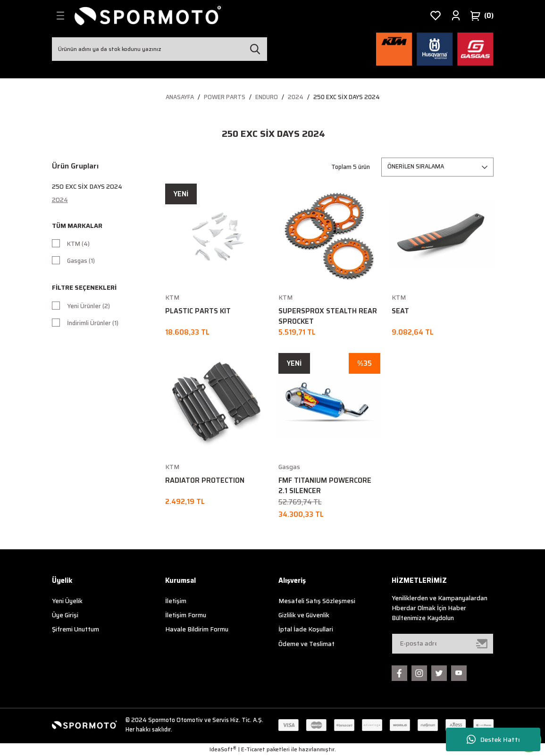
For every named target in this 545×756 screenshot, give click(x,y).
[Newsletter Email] (443, 644)
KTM (172, 298)
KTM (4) (79, 244)
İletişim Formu (186, 615)
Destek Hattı (493, 740)
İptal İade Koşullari (306, 629)
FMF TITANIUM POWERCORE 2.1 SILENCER (325, 486)
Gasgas (289, 467)
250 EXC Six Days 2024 (347, 97)
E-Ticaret (253, 750)
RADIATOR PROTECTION (205, 480)
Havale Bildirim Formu (197, 629)
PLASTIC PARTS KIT (198, 311)
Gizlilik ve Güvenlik (304, 615)
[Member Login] (456, 16)
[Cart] (482, 16)
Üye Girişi (65, 615)
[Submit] (482, 644)
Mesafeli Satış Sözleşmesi (317, 601)
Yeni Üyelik (67, 601)
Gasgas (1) (82, 262)
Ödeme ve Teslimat (306, 644)
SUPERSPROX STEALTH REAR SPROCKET (328, 316)
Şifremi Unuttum (75, 629)
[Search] (159, 49)
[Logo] (148, 16)
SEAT (400, 311)
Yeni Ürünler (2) (88, 309)
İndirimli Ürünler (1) (93, 326)
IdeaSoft (223, 750)
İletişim (176, 601)
